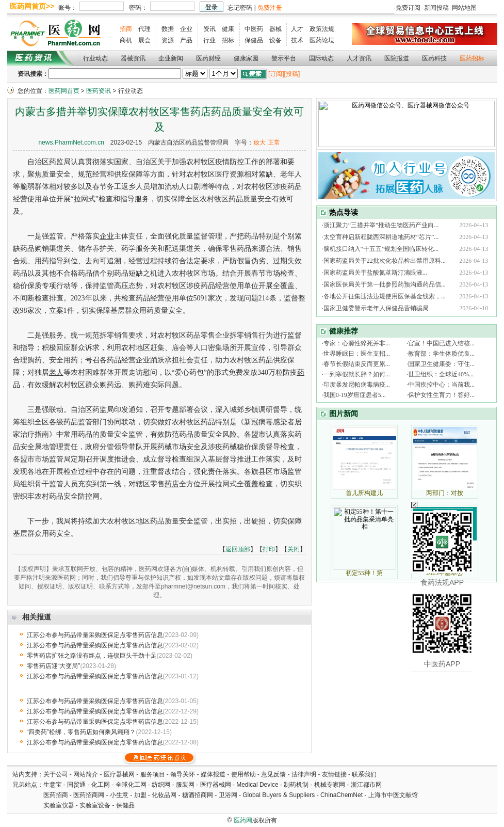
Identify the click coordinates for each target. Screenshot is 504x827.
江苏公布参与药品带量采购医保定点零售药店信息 (95, 635)
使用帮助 (243, 774)
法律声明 (304, 774)
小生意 (119, 795)
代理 (144, 29)
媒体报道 (213, 774)
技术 (297, 40)
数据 (168, 29)
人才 (297, 29)
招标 (228, 40)
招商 (126, 29)
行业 (209, 40)
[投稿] (292, 74)
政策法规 (322, 29)
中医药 (254, 29)
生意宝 (53, 785)
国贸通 (76, 785)
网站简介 (86, 774)
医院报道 (397, 58)
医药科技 (434, 58)
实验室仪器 (59, 805)
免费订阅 (408, 8)
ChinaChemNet (342, 795)
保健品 (254, 40)
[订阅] (276, 74)
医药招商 (56, 795)
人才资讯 (359, 58)
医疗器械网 (119, 774)
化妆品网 (164, 795)
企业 (186, 29)
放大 (259, 142)
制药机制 (296, 785)
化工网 (101, 785)
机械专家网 (330, 785)
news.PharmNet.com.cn (71, 142)
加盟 (141, 795)
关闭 (294, 549)
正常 (274, 142)
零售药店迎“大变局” (54, 666)
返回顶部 (238, 549)
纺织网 (161, 785)
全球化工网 (131, 785)
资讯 (209, 29)
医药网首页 (64, 91)
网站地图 (464, 8)
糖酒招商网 (198, 795)
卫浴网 (229, 795)
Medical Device (257, 785)
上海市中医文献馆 (393, 795)
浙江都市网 (366, 785)
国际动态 (321, 58)
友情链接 (334, 774)
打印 (269, 549)
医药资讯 (99, 91)
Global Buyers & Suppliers (279, 795)
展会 (144, 40)
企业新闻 (171, 58)
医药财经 (208, 58)
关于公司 (56, 774)
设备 (275, 40)
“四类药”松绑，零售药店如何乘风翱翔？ (82, 732)
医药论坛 (322, 40)
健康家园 (246, 58)
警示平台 (284, 58)
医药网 (243, 820)
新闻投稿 (436, 8)
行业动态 (95, 58)
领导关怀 (183, 774)
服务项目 (153, 774)
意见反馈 (273, 774)
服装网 (185, 785)
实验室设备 (95, 805)
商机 (126, 40)
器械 (275, 29)
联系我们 (364, 774)
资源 (168, 40)
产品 (186, 40)
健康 (228, 29)
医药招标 (472, 58)
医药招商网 (89, 795)
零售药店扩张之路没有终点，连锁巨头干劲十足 (92, 656)
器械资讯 (133, 58)
